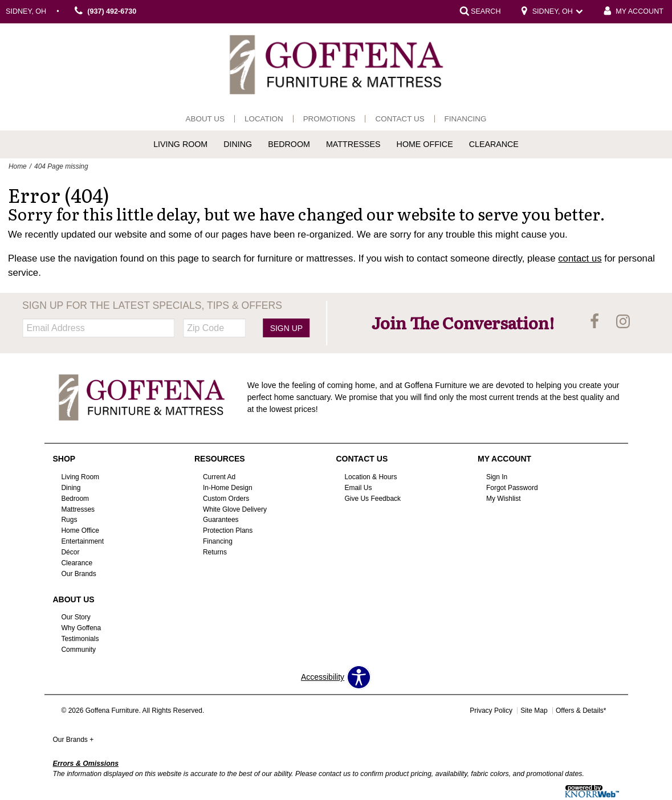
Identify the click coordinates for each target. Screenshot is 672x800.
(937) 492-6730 (104, 12)
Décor (70, 552)
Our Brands (78, 574)
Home (18, 166)
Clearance (494, 144)
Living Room (180, 144)
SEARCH (486, 11)
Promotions (329, 119)
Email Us (358, 488)
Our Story (76, 617)
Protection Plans (228, 530)
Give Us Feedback (372, 498)
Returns (215, 552)
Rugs (69, 520)
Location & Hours (370, 477)
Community (78, 650)
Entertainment (82, 541)
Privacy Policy (491, 711)
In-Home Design (228, 488)
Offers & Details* (581, 711)
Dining (238, 144)
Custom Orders (226, 498)
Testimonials (80, 639)
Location (264, 119)
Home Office (425, 144)
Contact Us (400, 119)
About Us (205, 119)
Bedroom (289, 144)
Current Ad (219, 477)
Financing (466, 119)
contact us (580, 258)
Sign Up (287, 328)
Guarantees (221, 520)
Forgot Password (512, 488)
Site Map (534, 711)
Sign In (497, 477)
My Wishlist (504, 498)
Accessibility (323, 677)
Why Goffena (81, 628)
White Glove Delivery (235, 509)
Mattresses (353, 144)
